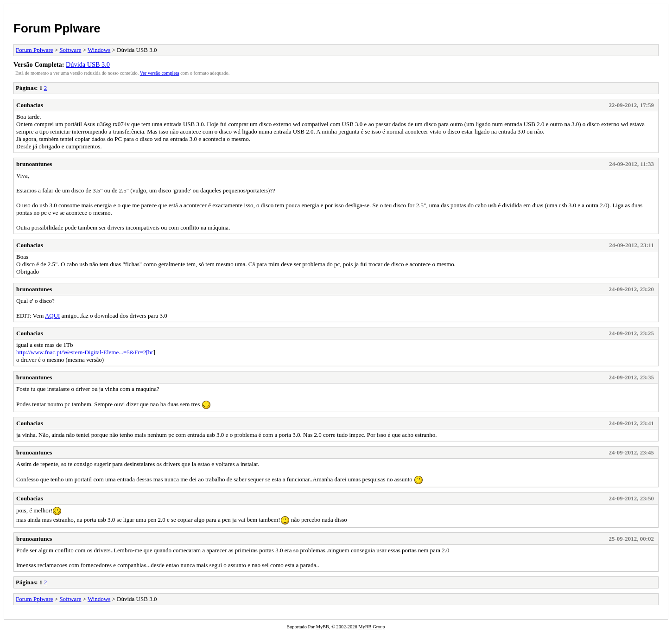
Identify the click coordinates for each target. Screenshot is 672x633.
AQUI (53, 316)
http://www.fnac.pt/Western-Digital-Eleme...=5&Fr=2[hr (85, 352)
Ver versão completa (160, 73)
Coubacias (30, 105)
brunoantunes (34, 164)
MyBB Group (371, 627)
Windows (99, 50)
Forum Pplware (57, 28)
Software (70, 50)
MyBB (323, 627)
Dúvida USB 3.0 (88, 64)
